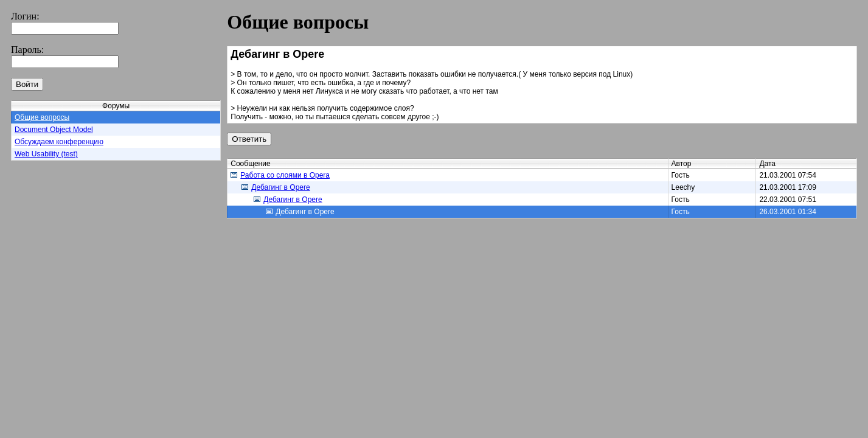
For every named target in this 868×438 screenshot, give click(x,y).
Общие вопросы (42, 117)
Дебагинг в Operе (276, 187)
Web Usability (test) (46, 154)
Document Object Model (54, 130)
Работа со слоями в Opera (280, 175)
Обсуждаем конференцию (59, 142)
